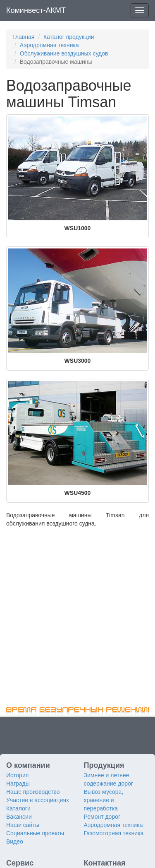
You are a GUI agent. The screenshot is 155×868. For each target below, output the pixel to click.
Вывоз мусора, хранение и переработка (104, 800)
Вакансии (19, 817)
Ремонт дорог (102, 817)
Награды (18, 784)
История (17, 775)
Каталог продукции (69, 37)
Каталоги (18, 808)
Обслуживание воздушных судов (64, 53)
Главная (23, 37)
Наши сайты (23, 825)
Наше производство (33, 792)
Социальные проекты (35, 833)
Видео (15, 841)
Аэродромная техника (49, 45)
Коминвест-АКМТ (36, 10)
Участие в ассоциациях (38, 800)
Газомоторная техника (114, 833)
